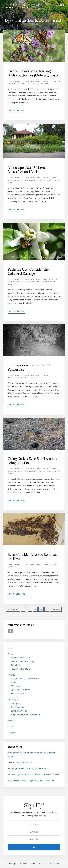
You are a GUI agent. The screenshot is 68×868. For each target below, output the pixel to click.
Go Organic (16, 703)
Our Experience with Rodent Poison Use (29, 367)
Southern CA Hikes (19, 711)
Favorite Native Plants (21, 658)
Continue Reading (16, 111)
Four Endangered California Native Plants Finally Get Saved (33, 775)
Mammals (12, 378)
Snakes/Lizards (18, 694)
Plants (10, 654)
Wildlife (11, 675)
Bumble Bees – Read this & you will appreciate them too (32, 781)
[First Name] (34, 824)
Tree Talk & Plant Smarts (35, 84)
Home (11, 648)
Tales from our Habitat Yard (20, 762)
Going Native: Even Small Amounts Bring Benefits (34, 461)
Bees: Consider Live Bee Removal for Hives (32, 557)
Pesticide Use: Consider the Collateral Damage (28, 271)
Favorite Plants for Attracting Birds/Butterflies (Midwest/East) (33, 73)
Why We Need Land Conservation (26, 714)
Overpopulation (18, 707)
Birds (47, 81)
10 (42, 609)
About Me (12, 721)
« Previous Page (13, 610)
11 (48, 609)
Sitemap (56, 864)
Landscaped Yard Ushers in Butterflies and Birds (28, 170)
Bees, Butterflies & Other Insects (25, 81)
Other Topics (13, 700)
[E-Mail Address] (34, 839)
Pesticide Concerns (30, 282)
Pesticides (15, 665)
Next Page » (56, 610)
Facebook (12, 733)
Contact (11, 727)
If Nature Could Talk (16, 6)
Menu (61, 5)
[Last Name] (34, 832)
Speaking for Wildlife (29, 378)
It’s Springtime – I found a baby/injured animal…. (29, 768)
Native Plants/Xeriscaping (23, 661)
